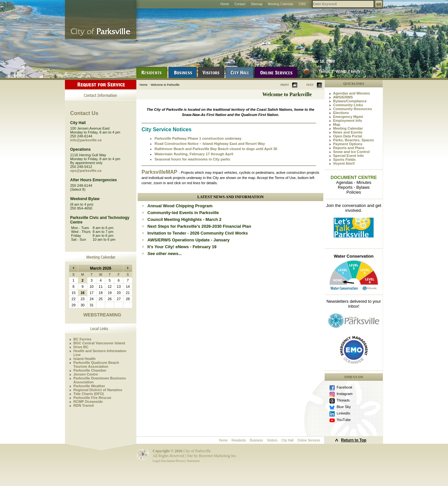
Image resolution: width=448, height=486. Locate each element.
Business (257, 440)
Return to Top (354, 440)
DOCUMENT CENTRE (354, 177)
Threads (343, 400)
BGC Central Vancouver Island (99, 343)
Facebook (344, 387)
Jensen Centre (86, 374)
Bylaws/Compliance (350, 101)
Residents (239, 440)
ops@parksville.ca (86, 171)
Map (337, 124)
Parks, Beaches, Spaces (354, 140)
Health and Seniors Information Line (100, 353)
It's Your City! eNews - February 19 (182, 247)
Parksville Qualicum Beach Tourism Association (96, 364)
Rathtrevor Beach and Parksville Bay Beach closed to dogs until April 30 (216, 149)
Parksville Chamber (90, 370)
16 (82, 293)
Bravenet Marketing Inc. (218, 456)
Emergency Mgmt (348, 117)
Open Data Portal (348, 136)
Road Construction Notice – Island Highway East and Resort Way (210, 144)
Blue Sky (344, 407)
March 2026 (100, 268)
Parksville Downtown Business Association (100, 380)
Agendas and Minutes (352, 93)
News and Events (348, 132)
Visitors (272, 440)
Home (225, 4)
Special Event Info (348, 156)
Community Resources (353, 109)
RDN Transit (84, 405)
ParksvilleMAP (160, 172)
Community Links (348, 105)
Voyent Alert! (344, 163)
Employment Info (348, 121)
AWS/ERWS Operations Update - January (188, 240)
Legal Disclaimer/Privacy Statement (176, 461)
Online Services (309, 440)
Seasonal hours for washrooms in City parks (192, 159)
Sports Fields (344, 160)
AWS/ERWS (343, 97)
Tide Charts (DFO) (89, 394)
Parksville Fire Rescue (92, 398)
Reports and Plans (349, 148)
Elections (341, 113)
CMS (302, 4)
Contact (240, 4)
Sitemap (257, 4)
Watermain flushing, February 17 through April (194, 154)
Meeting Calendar (281, 4)
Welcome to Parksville (165, 85)
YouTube (344, 420)
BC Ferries (82, 339)
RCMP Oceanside (88, 402)
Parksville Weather (89, 386)
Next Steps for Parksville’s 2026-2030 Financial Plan (199, 226)
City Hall (287, 440)
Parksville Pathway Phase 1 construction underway (198, 138)
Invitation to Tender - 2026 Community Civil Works (198, 233)
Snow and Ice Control (351, 152)
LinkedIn (343, 413)
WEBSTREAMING (102, 315)
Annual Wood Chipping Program (180, 206)
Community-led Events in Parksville (183, 213)
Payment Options (348, 144)
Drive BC (81, 347)
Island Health (84, 359)
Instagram (345, 394)
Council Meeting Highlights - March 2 (184, 219)
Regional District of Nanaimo (98, 390)
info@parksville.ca (86, 140)
